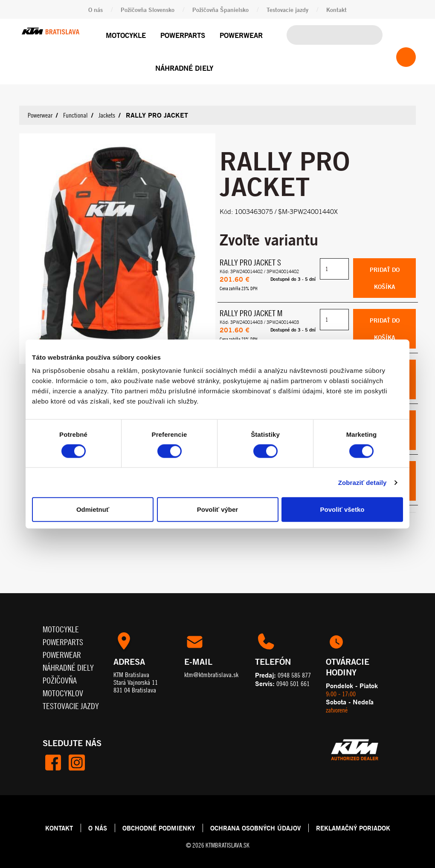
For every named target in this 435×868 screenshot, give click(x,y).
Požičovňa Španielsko (220, 10)
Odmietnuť (93, 509)
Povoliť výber (217, 509)
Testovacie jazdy (287, 10)
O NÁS (98, 828)
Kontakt (336, 10)
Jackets (107, 115)
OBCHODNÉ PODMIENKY (159, 828)
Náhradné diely (184, 68)
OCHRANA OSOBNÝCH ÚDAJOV (255, 828)
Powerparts (183, 35)
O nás (96, 10)
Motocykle (126, 35)
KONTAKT (59, 828)
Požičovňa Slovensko (148, 10)
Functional (75, 115)
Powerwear (241, 35)
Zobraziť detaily (362, 482)
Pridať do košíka (385, 278)
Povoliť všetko (342, 509)
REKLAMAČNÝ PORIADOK (353, 828)
